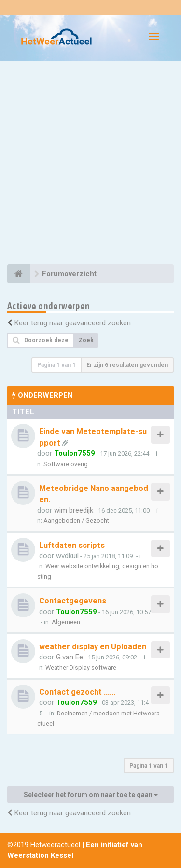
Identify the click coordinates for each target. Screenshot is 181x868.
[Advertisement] (90, 164)
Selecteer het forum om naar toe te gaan (91, 795)
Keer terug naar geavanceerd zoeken (73, 323)
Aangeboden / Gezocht (76, 521)
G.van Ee (70, 657)
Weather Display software (81, 667)
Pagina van (56, 365)
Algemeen (66, 622)
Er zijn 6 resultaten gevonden (127, 365)
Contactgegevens (73, 601)
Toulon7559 (75, 453)
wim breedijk (74, 510)
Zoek (86, 340)
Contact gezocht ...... (77, 692)
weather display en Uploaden (93, 647)
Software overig (66, 464)
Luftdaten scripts (72, 545)
